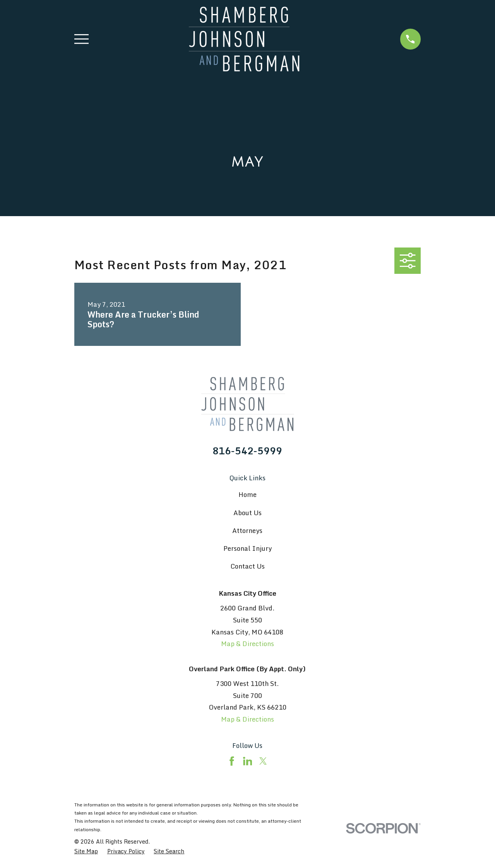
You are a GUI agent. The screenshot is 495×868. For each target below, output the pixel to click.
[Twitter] (263, 761)
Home (247, 494)
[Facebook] (232, 761)
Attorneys (247, 530)
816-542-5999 (247, 451)
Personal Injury (247, 548)
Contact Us (247, 566)
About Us (247, 513)
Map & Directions (247, 644)
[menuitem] (86, 851)
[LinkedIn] (248, 761)
